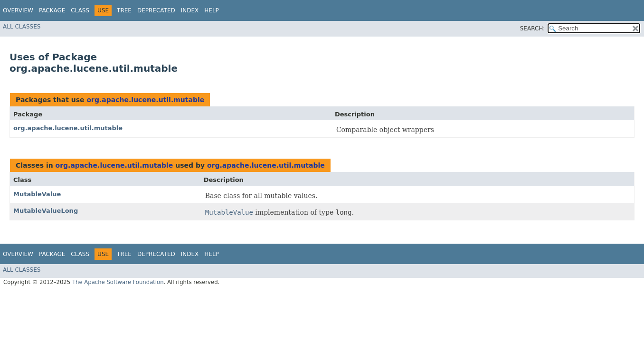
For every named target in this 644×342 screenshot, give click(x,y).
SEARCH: (533, 28)
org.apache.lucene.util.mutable (145, 100)
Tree (124, 10)
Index (190, 10)
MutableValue (37, 194)
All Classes (22, 27)
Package (52, 10)
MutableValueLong (46, 211)
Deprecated (156, 10)
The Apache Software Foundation (118, 282)
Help (212, 10)
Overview (18, 10)
